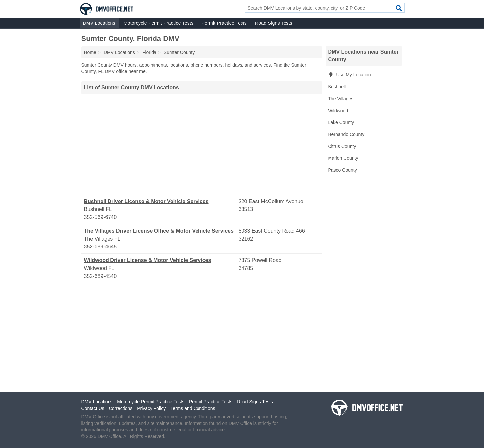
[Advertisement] (202, 146)
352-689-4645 (101, 247)
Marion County (343, 158)
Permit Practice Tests (224, 23)
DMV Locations (99, 23)
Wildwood (338, 111)
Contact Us (93, 408)
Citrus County (342, 146)
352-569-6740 (101, 217)
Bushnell (337, 87)
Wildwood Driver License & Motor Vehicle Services (148, 260)
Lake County (341, 122)
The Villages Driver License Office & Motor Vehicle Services (159, 231)
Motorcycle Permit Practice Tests (159, 23)
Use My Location (350, 75)
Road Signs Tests (274, 23)
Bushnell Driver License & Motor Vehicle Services (146, 201)
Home (90, 52)
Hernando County (346, 134)
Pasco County (343, 170)
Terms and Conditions (193, 408)
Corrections (121, 408)
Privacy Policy (151, 408)
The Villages (341, 99)
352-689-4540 (101, 276)
